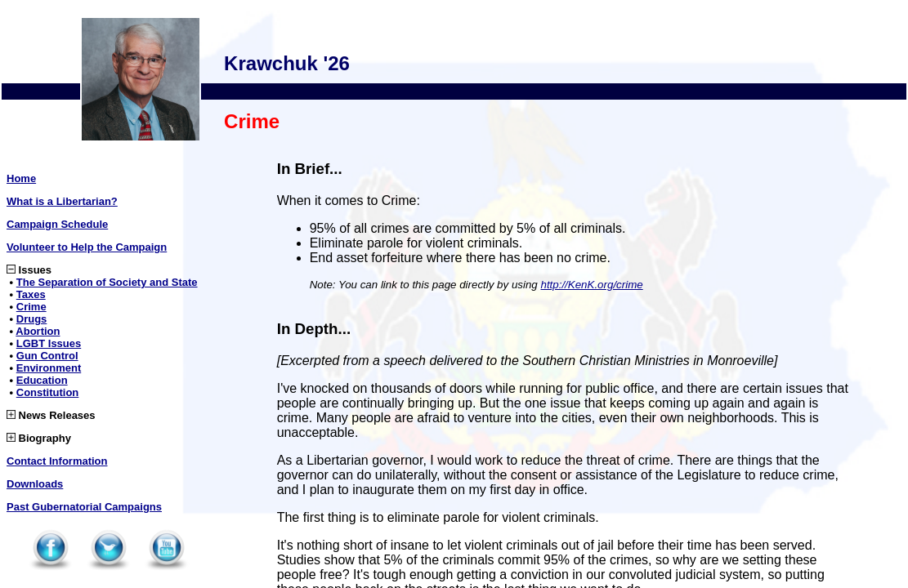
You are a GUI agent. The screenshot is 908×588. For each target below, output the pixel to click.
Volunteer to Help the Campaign (87, 247)
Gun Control (47, 356)
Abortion (38, 331)
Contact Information (57, 461)
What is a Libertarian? (62, 201)
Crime (31, 307)
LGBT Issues (49, 343)
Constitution (48, 392)
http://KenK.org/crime (591, 285)
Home (21, 178)
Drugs (32, 319)
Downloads (35, 484)
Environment (49, 368)
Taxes (31, 294)
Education (42, 380)
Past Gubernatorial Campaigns (84, 507)
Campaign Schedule (57, 224)
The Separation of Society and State (107, 282)
